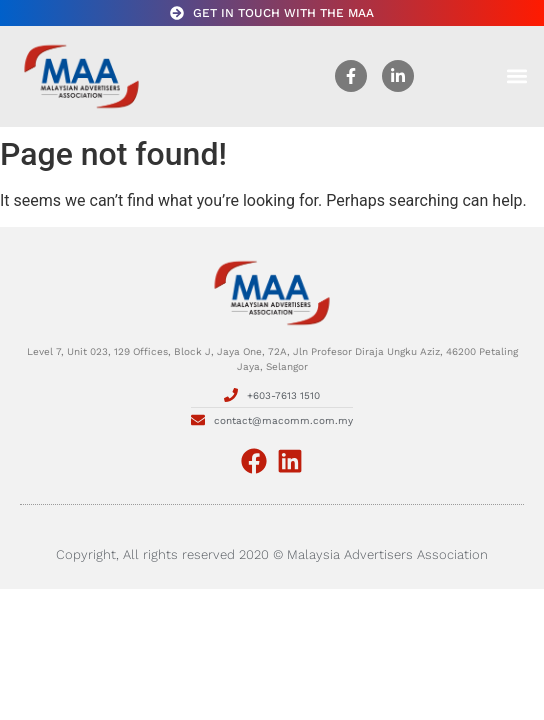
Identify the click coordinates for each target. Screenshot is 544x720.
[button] (517, 76)
